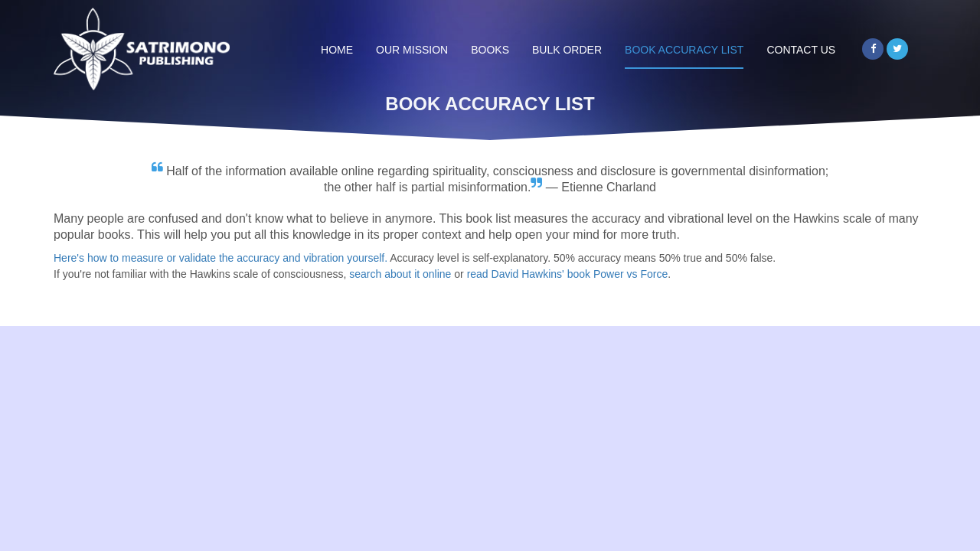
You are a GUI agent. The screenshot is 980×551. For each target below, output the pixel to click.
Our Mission (412, 50)
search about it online (400, 274)
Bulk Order (567, 50)
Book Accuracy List (684, 50)
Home (337, 50)
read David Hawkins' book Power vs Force (568, 274)
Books (490, 50)
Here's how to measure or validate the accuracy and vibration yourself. (220, 258)
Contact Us (801, 50)
